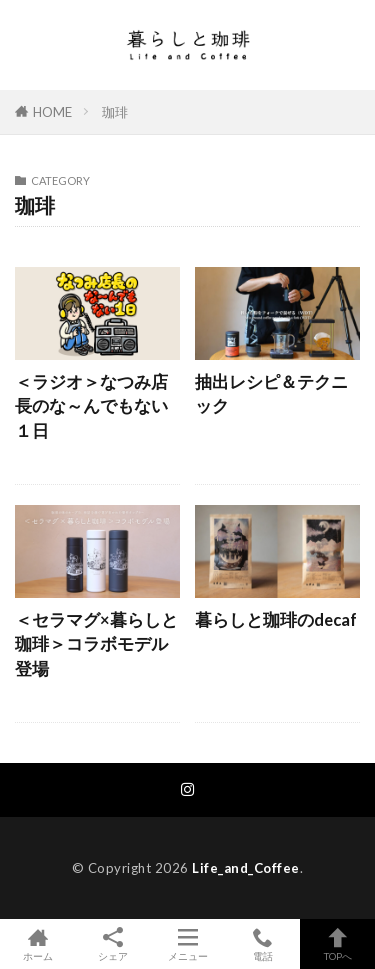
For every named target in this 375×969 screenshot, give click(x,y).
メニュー (187, 944)
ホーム (37, 944)
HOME (52, 112)
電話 (262, 944)
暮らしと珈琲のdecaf (276, 620)
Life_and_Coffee (246, 868)
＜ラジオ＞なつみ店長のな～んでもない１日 (91, 407)
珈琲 (115, 112)
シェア (112, 944)
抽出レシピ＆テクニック (271, 394)
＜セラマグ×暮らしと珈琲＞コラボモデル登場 (96, 645)
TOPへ (337, 944)
